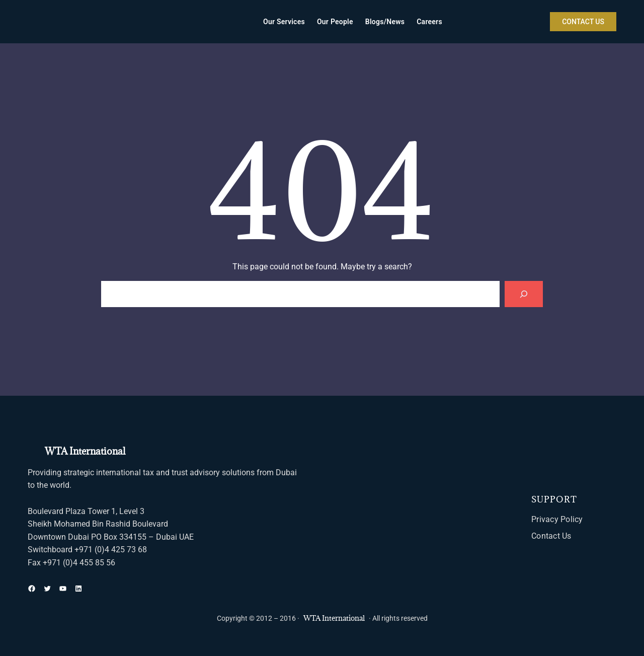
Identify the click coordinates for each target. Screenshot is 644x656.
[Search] (524, 294)
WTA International (85, 451)
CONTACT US (583, 22)
